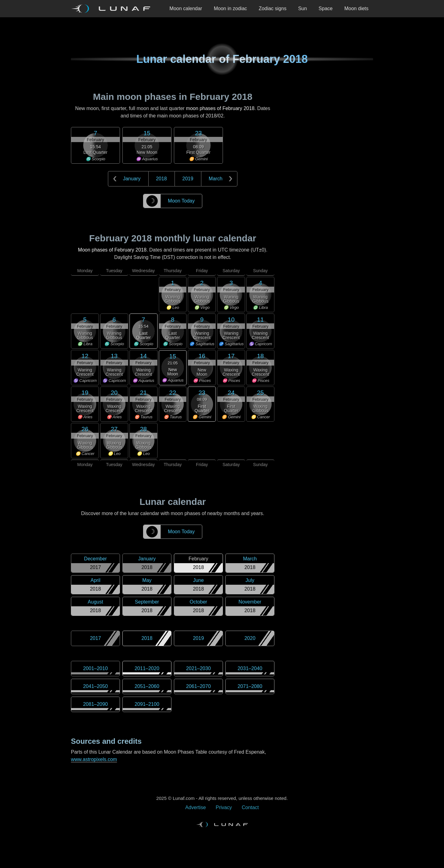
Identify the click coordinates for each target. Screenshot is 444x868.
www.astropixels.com (94, 759)
